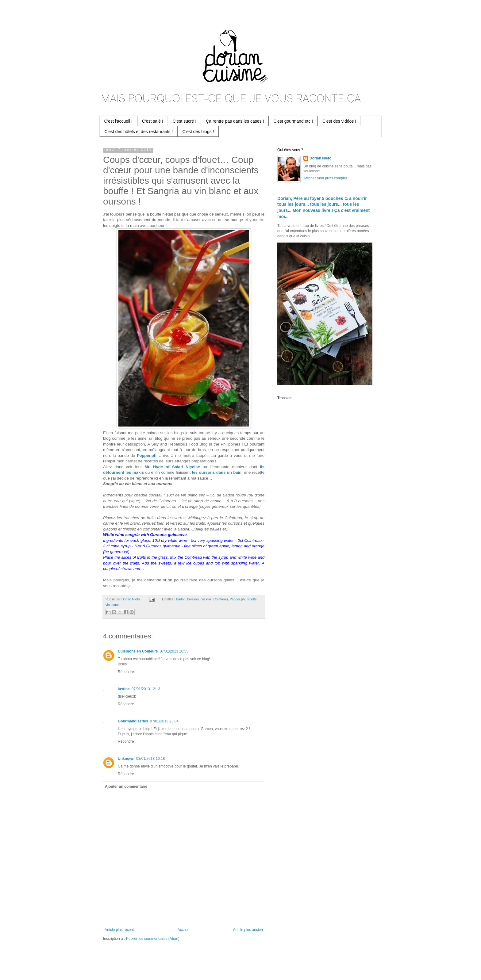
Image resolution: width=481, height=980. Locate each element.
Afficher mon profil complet (325, 178)
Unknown (126, 759)
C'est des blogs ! (198, 132)
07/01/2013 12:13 (146, 689)
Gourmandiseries (133, 721)
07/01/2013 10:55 (174, 651)
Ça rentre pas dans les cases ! (235, 121)
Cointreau (221, 599)
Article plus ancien (248, 930)
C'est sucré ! (185, 121)
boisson (193, 599)
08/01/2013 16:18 (150, 759)
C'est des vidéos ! (339, 121)
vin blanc (112, 605)
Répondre (126, 672)
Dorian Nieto (320, 158)
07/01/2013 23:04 (164, 721)
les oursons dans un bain (217, 472)
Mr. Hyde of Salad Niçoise (172, 467)
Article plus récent (119, 930)
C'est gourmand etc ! (293, 121)
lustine (124, 689)
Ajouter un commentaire (126, 787)
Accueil (184, 930)
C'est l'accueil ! (119, 121)
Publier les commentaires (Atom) (153, 939)
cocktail (206, 599)
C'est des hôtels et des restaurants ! (139, 132)
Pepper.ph (147, 456)
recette (252, 599)
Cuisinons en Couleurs (138, 651)
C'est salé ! (153, 121)
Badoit (181, 599)
